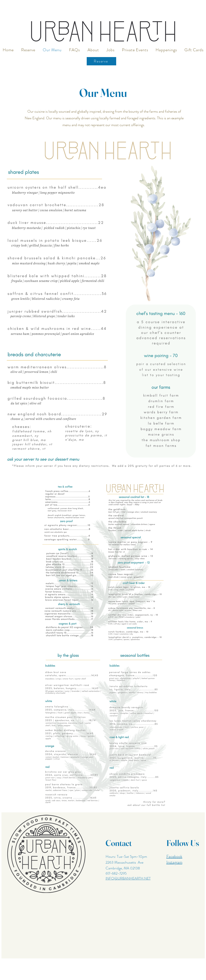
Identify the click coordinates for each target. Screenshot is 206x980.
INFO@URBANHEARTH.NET (128, 878)
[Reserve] (101, 61)
